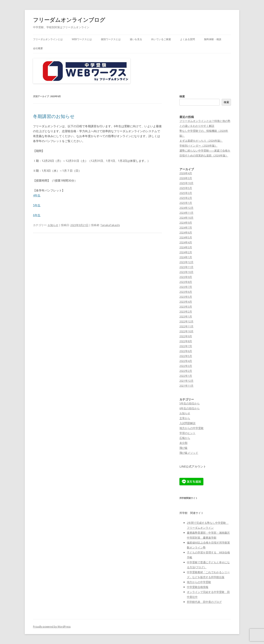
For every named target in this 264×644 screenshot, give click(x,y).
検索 (182, 96)
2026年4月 (186, 173)
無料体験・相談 (213, 39)
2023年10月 (186, 272)
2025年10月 (186, 183)
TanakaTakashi (110, 225)
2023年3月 (186, 307)
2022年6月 (186, 351)
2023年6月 (186, 292)
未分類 (183, 443)
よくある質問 (187, 39)
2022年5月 (186, 356)
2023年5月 (186, 297)
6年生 (37, 215)
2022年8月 (186, 341)
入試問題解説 (187, 423)
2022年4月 (186, 361)
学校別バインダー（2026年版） (198, 146)
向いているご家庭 (161, 39)
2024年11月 (186, 213)
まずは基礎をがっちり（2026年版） (201, 141)
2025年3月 (186, 193)
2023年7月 (186, 287)
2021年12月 (186, 381)
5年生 (37, 205)
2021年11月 (186, 386)
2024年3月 (186, 247)
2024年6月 (186, 232)
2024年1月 (186, 257)
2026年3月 (186, 178)
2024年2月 (186, 252)
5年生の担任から (190, 403)
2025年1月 (186, 203)
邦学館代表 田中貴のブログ (204, 602)
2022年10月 (186, 331)
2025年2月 (186, 198)
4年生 (37, 195)
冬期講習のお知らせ (54, 116)
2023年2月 (186, 311)
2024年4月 (186, 242)
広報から (185, 438)
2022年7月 (186, 346)
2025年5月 (186, 188)
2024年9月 (186, 223)
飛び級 (183, 448)
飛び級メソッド (189, 453)
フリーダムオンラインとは (48, 39)
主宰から (185, 418)
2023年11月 (186, 267)
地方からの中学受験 (192, 428)
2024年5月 (186, 237)
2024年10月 (186, 218)
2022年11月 (186, 326)
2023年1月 (186, 316)
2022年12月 (186, 321)
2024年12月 (186, 208)
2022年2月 (186, 371)
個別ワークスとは (111, 39)
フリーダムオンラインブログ (69, 20)
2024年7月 (186, 227)
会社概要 (38, 48)
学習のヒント (187, 433)
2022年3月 (186, 366)
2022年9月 (186, 336)
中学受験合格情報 (198, 587)
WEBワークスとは (82, 39)
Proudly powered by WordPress (52, 627)
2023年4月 (186, 302)
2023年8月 (186, 282)
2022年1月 (186, 376)
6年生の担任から (190, 408)
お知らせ (53, 225)
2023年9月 (186, 277)
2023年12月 (186, 262)
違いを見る (136, 39)
